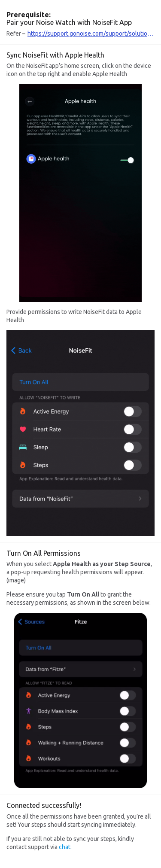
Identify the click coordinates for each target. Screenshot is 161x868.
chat (65, 847)
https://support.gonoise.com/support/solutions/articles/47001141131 (91, 34)
